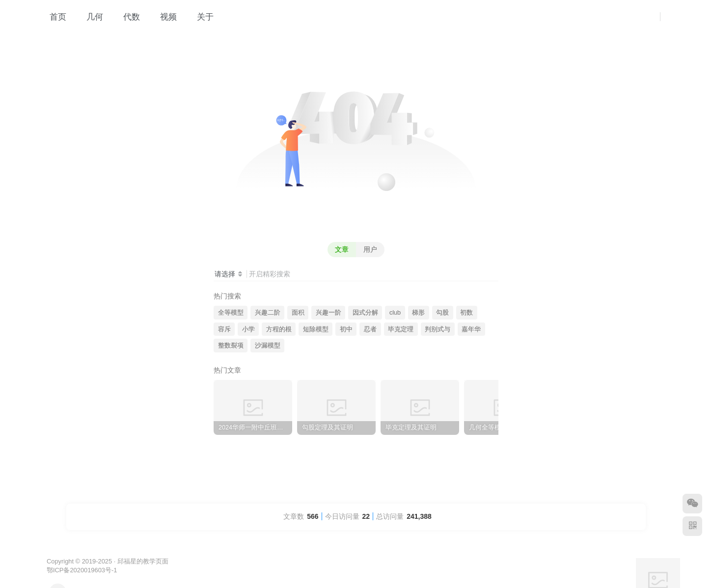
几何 (90, 17)
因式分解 (365, 313)
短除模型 (316, 329)
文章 (342, 249)
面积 (298, 313)
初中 (346, 329)
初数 (466, 313)
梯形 (418, 313)
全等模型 (231, 313)
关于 (200, 17)
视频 (163, 17)
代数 (126, 17)
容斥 (224, 329)
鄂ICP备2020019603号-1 (82, 570)
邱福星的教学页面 (143, 561)
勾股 (442, 313)
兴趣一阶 (329, 313)
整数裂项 (231, 346)
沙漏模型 (268, 346)
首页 (53, 17)
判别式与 (438, 329)
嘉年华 (471, 329)
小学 (248, 329)
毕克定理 (401, 329)
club (395, 313)
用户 (370, 249)
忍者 (370, 329)
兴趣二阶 (268, 313)
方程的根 (279, 329)
